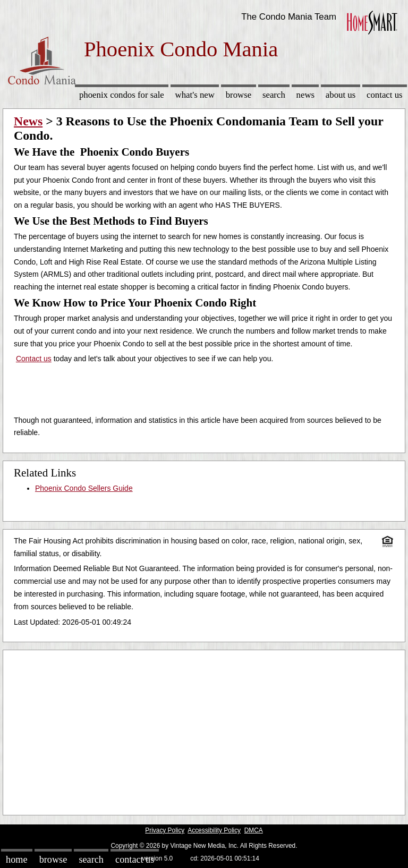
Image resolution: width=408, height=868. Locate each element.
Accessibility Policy (214, 830)
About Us (341, 95)
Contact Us (385, 95)
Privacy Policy (165, 830)
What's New (195, 95)
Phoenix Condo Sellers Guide (84, 488)
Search (274, 95)
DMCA (254, 830)
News (306, 95)
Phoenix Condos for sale (122, 95)
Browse (239, 95)
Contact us (34, 359)
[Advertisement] (204, 730)
